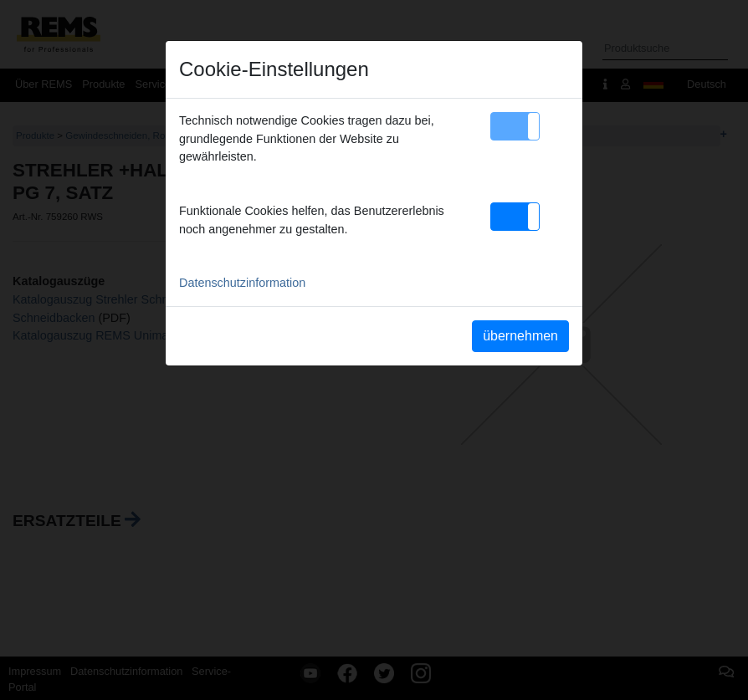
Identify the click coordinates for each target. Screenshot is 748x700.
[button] (515, 126)
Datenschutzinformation (242, 283)
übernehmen (520, 336)
